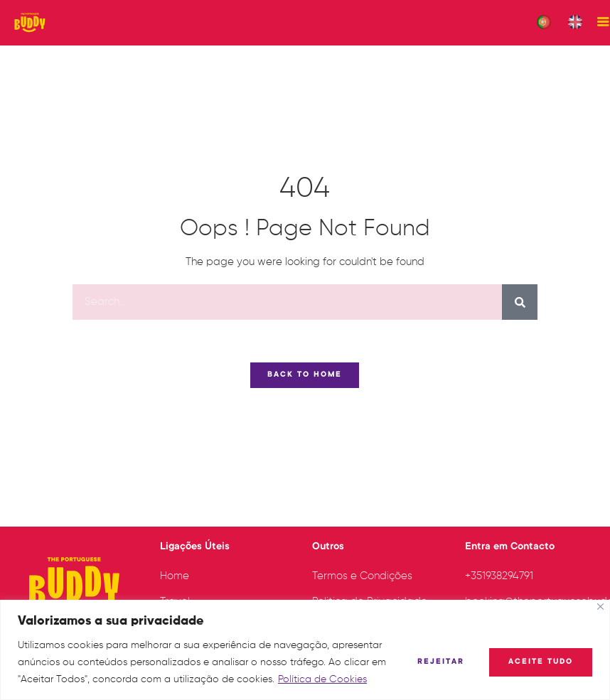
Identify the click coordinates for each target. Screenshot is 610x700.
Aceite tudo (541, 662)
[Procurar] (520, 311)
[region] (305, 650)
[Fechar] (600, 607)
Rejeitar (441, 662)
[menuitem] (544, 22)
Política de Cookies (322, 679)
